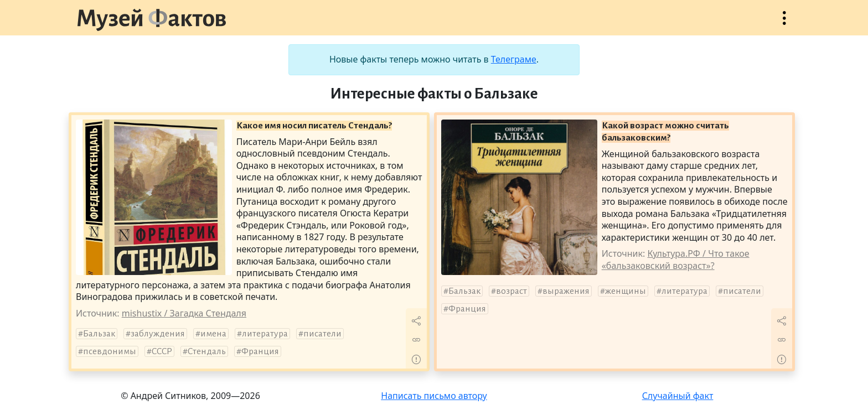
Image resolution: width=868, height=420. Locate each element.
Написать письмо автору (434, 396)
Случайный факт (678, 396)
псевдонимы (110, 351)
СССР (162, 351)
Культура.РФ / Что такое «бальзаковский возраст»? (676, 260)
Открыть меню (784, 24)
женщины (626, 291)
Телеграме (514, 59)
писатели (322, 334)
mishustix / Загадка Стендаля (184, 313)
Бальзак (99, 334)
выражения (566, 291)
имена (213, 334)
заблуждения (158, 334)
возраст (512, 291)
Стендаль (207, 351)
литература (265, 334)
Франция (260, 351)
